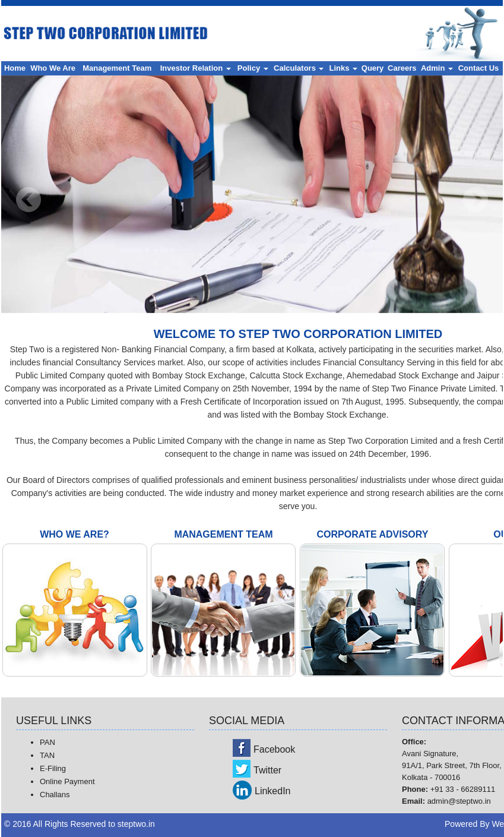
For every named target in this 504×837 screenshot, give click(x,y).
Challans (55, 795)
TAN (47, 755)
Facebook (274, 749)
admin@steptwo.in (459, 801)
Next (475, 200)
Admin (437, 68)
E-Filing (53, 768)
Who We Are (53, 68)
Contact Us (479, 68)
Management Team (117, 68)
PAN (47, 742)
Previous (29, 200)
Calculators (299, 68)
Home (15, 68)
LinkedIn (273, 791)
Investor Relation (196, 68)
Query (373, 68)
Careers (402, 68)
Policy (253, 68)
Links (344, 68)
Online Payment (67, 781)
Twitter (267, 770)
